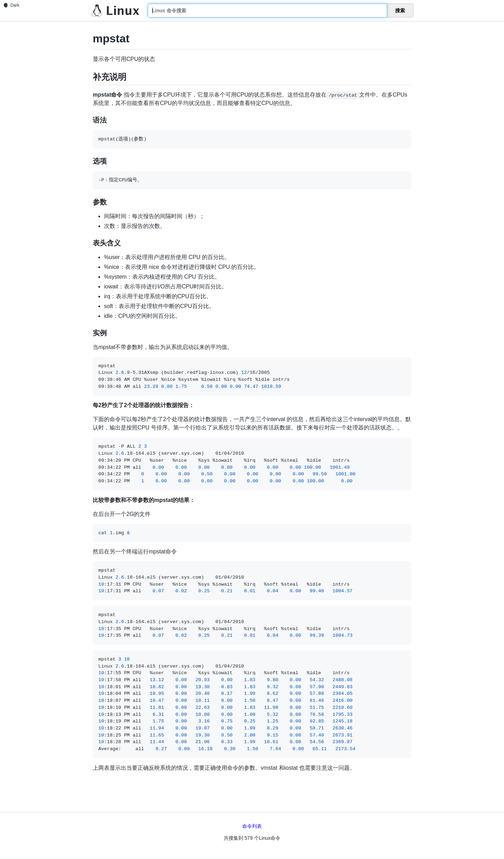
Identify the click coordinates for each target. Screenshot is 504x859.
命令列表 (252, 826)
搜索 (400, 11)
